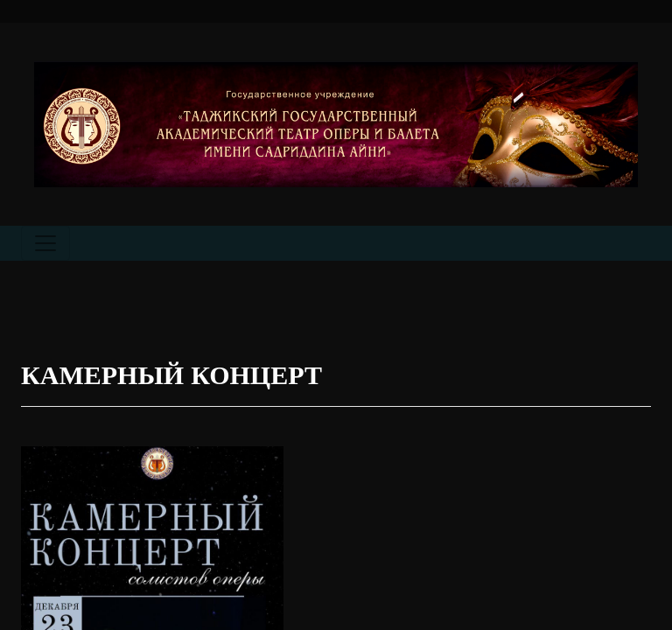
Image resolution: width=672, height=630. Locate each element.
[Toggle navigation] (45, 243)
